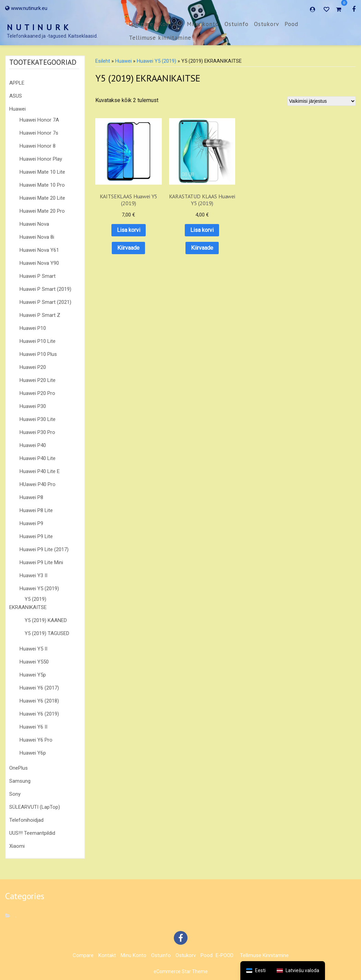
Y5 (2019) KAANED (46, 620)
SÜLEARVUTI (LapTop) (35, 807)
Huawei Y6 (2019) (39, 714)
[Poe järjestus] (322, 101)
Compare (141, 24)
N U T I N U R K (38, 27)
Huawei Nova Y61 (39, 250)
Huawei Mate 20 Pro (42, 211)
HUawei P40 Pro (38, 484)
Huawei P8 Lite (36, 510)
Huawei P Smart (38, 276)
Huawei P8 (31, 497)
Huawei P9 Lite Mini (41, 562)
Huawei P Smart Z (40, 315)
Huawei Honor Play (41, 159)
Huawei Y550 (34, 662)
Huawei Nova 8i (37, 237)
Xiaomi (17, 846)
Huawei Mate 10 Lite (42, 172)
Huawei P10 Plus (38, 354)
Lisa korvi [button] (118, 208)
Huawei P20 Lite (38, 380)
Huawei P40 (33, 445)
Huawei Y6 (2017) (39, 688)
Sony (15, 794)
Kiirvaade (117, 226)
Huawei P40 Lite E (40, 471)
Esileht (103, 61)
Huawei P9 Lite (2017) (44, 549)
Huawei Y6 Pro (36, 740)
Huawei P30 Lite (38, 419)
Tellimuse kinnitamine (160, 38)
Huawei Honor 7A (39, 120)
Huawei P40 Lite (38, 458)
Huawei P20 (33, 367)
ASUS (16, 96)
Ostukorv (267, 24)
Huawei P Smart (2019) (45, 289)
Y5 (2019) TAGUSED (47, 633)
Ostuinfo (237, 24)
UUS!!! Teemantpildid (32, 833)
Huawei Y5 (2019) (39, 588)
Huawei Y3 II (33, 575)
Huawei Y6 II (33, 727)
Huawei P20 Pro (37, 393)
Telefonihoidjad (26, 820)
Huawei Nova (34, 224)
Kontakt (170, 24)
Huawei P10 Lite (38, 341)
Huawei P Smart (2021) (45, 302)
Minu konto (203, 24)
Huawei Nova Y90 (39, 263)
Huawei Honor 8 (38, 146)
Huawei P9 (31, 523)
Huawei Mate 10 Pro (42, 185)
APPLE (17, 83)
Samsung (20, 781)
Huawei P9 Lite (36, 536)
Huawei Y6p (33, 753)
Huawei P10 (33, 328)
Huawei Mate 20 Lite (42, 198)
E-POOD (225, 955)
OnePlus (19, 768)
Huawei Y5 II (33, 649)
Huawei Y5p (33, 675)
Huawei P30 (33, 406)
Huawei (17, 109)
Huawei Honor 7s (39, 133)
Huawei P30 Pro (37, 432)
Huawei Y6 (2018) (39, 701)
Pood (291, 24)
